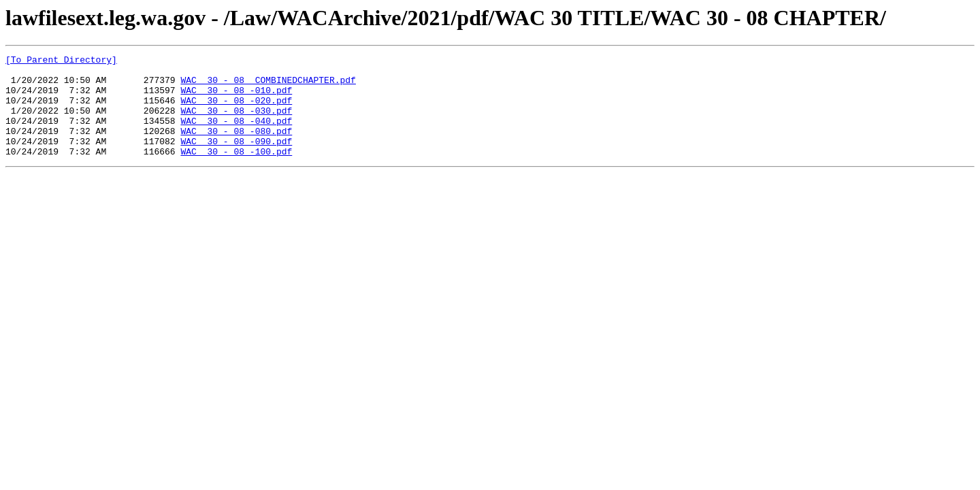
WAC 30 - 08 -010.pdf (236, 98)
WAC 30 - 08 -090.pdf (236, 159)
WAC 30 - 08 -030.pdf (236, 122)
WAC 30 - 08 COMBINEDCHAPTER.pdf (268, 86)
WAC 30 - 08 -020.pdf (236, 110)
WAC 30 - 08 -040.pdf (236, 135)
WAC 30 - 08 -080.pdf (236, 147)
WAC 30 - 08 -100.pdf (236, 171)
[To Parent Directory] (61, 61)
